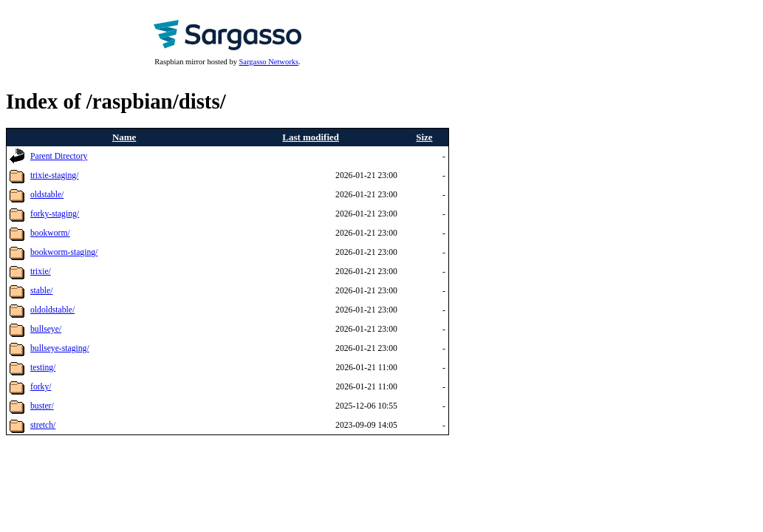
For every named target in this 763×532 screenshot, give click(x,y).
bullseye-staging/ (60, 348)
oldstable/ (47, 195)
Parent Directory (59, 156)
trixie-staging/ (54, 175)
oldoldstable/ (52, 310)
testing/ (43, 368)
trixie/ (41, 272)
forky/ (41, 387)
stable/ (41, 291)
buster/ (42, 406)
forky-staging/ (55, 214)
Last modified (311, 137)
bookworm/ (50, 233)
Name (124, 137)
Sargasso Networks (269, 62)
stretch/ (43, 425)
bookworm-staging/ (64, 252)
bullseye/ (46, 329)
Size (424, 137)
